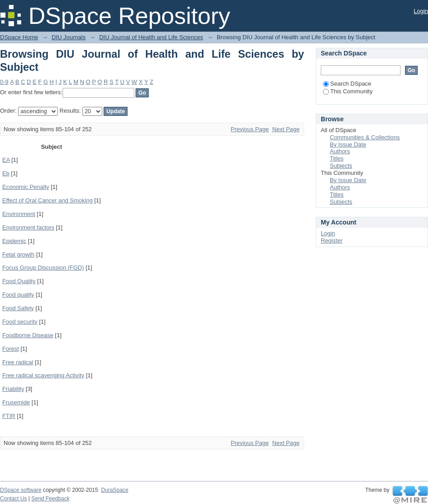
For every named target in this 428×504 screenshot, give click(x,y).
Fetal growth (18, 254)
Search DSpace (347, 84)
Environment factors (28, 227)
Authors (340, 151)
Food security (20, 322)
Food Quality (19, 281)
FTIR (9, 416)
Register (332, 241)
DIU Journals (69, 37)
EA (6, 160)
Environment (19, 214)
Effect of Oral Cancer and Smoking (48, 200)
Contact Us (14, 499)
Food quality (18, 295)
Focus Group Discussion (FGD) (43, 268)
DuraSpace (114, 490)
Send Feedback (51, 499)
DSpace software (21, 490)
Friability (13, 389)
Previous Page (250, 129)
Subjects (341, 166)
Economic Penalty (26, 187)
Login (421, 11)
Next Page (286, 129)
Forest (11, 349)
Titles (337, 158)
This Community (348, 91)
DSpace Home (19, 37)
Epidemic (14, 241)
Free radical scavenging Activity (43, 375)
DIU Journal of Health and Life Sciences (151, 37)
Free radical (18, 362)
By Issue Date (348, 144)
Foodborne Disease (28, 335)
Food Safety (18, 308)
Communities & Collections (365, 137)
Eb (6, 173)
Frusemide (16, 402)
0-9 (4, 82)
